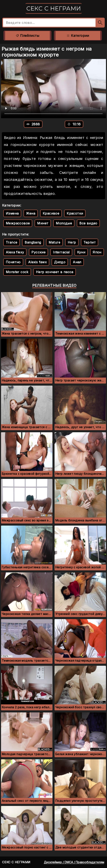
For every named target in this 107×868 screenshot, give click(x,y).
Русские (38, 252)
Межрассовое (18, 223)
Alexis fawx (37, 262)
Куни (81, 252)
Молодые (64, 223)
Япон (97, 252)
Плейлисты (27, 36)
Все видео (88, 223)
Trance (11, 242)
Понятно (13, 262)
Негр (72, 242)
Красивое (51, 213)
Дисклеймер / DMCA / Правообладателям (74, 862)
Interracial (61, 252)
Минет (43, 223)
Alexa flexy (15, 252)
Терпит (90, 242)
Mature (54, 242)
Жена (31, 213)
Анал (77, 262)
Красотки (75, 213)
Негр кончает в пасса (55, 272)
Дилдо (60, 262)
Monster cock (17, 272)
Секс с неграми (54, 8)
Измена (12, 213)
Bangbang (33, 242)
